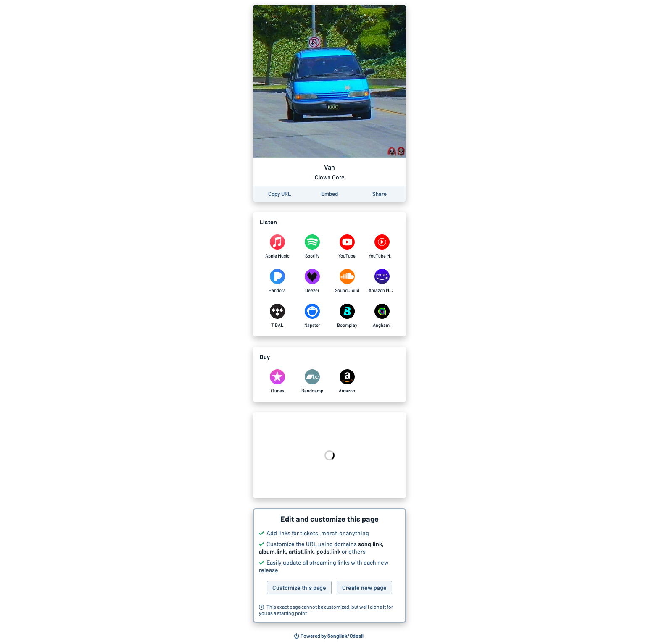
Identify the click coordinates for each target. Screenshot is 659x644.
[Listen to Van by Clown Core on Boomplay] (347, 316)
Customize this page (299, 587)
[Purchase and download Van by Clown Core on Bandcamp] (312, 381)
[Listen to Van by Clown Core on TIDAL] (277, 316)
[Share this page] (380, 194)
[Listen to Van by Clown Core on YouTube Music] (382, 247)
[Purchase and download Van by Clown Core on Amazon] (347, 381)
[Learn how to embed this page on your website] (329, 194)
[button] (329, 565)
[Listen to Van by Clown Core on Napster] (312, 316)
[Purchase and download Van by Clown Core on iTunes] (277, 381)
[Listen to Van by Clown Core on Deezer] (312, 281)
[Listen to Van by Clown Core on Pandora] (277, 281)
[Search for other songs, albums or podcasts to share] (329, 636)
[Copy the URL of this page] (279, 194)
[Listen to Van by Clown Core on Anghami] (382, 316)
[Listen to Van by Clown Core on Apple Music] (277, 247)
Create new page (364, 587)
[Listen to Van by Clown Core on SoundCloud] (347, 281)
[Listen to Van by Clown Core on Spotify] (312, 247)
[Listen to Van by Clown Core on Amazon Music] (382, 281)
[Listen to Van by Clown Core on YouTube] (347, 247)
